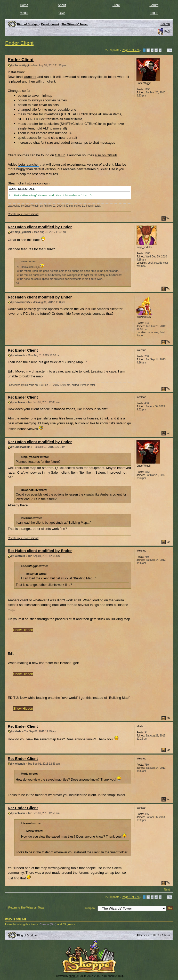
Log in (154, 13)
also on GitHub (106, 155)
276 (169, 50)
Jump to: (90, 908)
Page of (131, 50)
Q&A (62, 13)
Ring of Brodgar (27, 935)
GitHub (60, 155)
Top (168, 218)
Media (24, 13)
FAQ (167, 31)
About (62, 5)
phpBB (73, 976)
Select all (26, 189)
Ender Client (19, 43)
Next (167, 889)
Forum (154, 5)
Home (24, 5)
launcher (30, 77)
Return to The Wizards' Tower (27, 908)
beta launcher (29, 164)
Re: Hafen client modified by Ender (40, 227)
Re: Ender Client (23, 350)
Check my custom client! (23, 214)
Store (116, 5)
